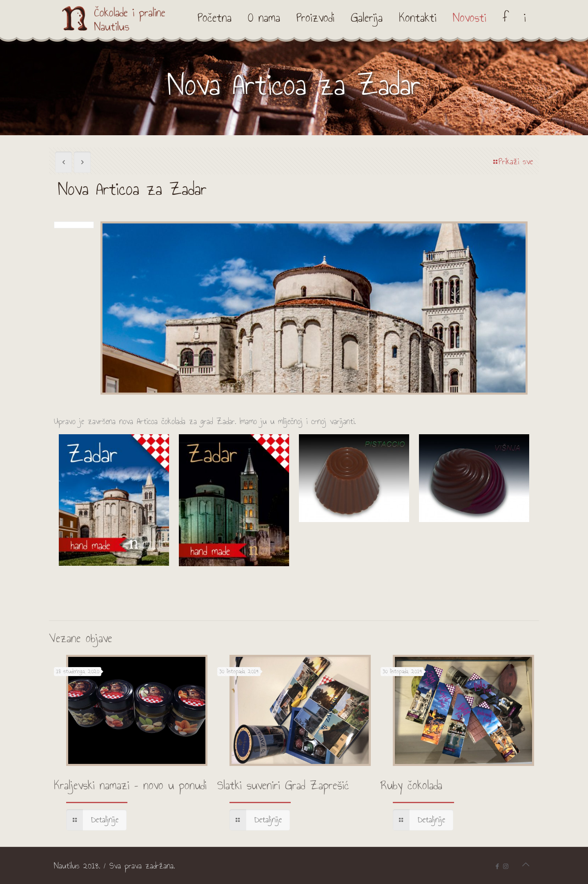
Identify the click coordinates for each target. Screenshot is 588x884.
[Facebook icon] (497, 866)
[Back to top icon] (526, 864)
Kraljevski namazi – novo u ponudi (130, 786)
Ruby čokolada (411, 786)
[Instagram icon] (506, 866)
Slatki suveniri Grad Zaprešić (283, 786)
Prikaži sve (512, 162)
